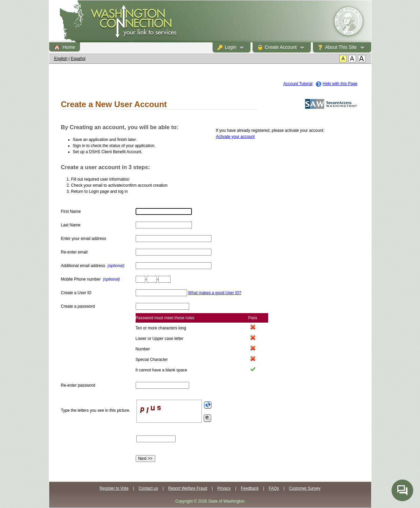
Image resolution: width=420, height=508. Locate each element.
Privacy (224, 488)
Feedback (250, 488)
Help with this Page (340, 84)
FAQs (274, 488)
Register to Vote (114, 488)
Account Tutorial (298, 84)
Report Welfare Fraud (188, 488)
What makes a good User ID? (215, 293)
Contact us (148, 488)
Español (78, 59)
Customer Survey (305, 488)
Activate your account (235, 137)
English (61, 59)
